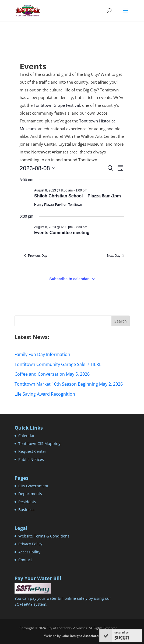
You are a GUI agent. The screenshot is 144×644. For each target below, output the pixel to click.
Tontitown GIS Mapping (39, 443)
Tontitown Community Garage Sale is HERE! (59, 364)
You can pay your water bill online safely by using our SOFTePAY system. (63, 598)
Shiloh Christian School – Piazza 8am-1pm (78, 196)
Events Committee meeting (62, 233)
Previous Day (36, 256)
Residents (27, 502)
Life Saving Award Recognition (45, 394)
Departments (30, 494)
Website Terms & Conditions (44, 536)
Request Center (32, 451)
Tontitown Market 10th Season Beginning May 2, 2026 (69, 384)
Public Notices (31, 459)
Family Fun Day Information (42, 354)
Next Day (116, 256)
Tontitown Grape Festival (57, 105)
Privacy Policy (30, 544)
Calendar (27, 436)
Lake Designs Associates (81, 636)
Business (26, 510)
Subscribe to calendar (69, 279)
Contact (25, 560)
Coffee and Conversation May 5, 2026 (52, 374)
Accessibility (29, 552)
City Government (33, 486)
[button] (125, 14)
